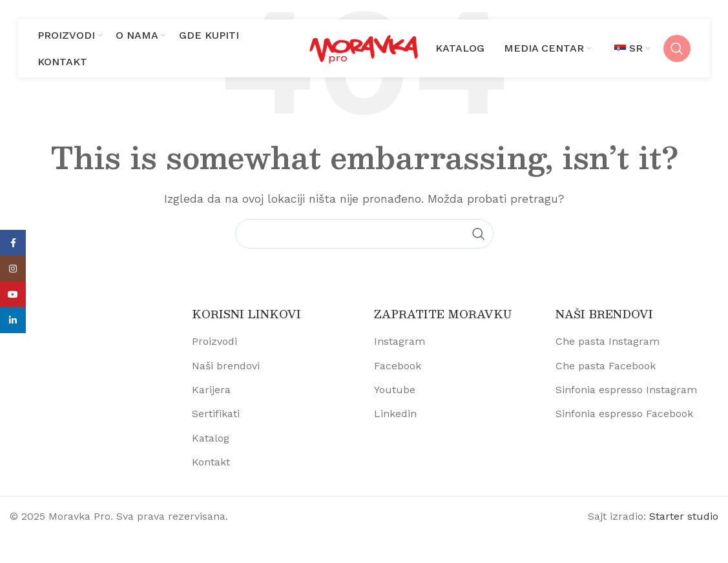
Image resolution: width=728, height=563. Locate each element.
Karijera (211, 390)
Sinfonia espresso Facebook (624, 414)
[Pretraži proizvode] (677, 48)
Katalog (211, 438)
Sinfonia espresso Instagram (626, 390)
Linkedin (395, 414)
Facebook (398, 366)
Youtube (395, 390)
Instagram (400, 341)
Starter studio (684, 516)
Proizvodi (214, 341)
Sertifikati (216, 414)
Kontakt (211, 462)
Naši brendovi (226, 366)
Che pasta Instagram (608, 341)
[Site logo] (364, 47)
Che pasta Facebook (606, 366)
